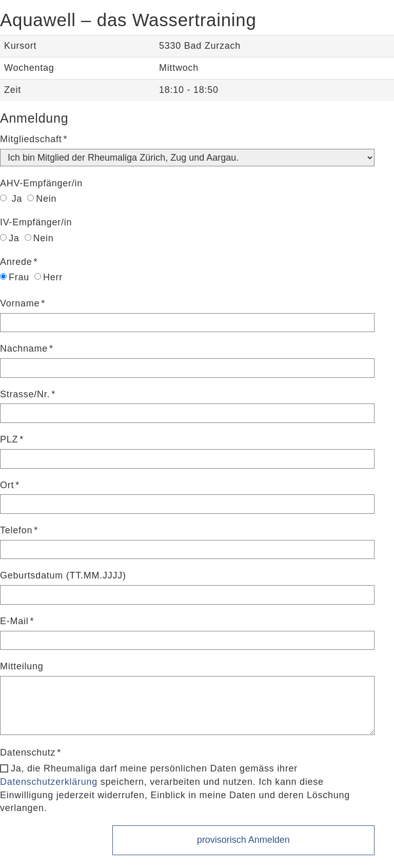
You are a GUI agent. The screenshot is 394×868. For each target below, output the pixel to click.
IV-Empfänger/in (36, 222)
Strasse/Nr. (25, 394)
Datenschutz (28, 753)
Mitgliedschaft (31, 139)
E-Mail (14, 621)
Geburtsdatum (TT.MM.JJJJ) (63, 575)
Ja (11, 199)
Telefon (16, 530)
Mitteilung (22, 666)
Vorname (20, 303)
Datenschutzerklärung (49, 782)
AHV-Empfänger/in (41, 183)
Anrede (16, 262)
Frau (15, 277)
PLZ (9, 439)
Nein (42, 199)
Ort (7, 485)
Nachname (24, 349)
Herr (48, 277)
